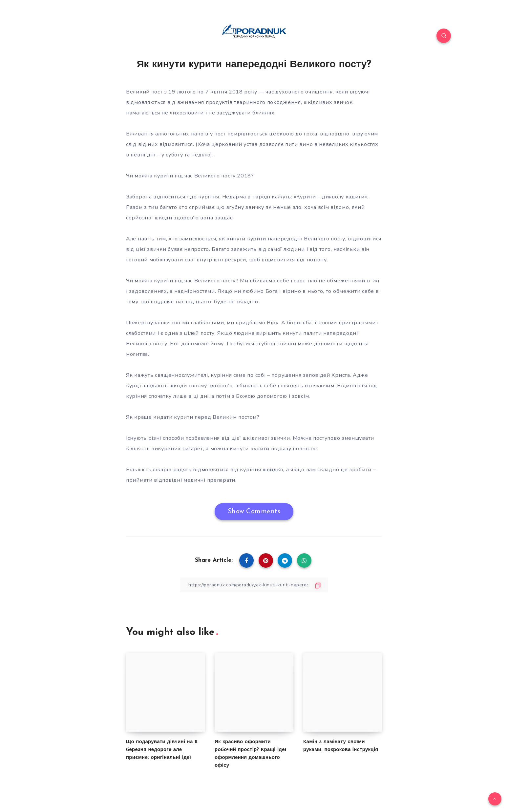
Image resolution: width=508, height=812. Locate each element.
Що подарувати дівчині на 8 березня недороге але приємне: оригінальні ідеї (162, 750)
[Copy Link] (254, 585)
